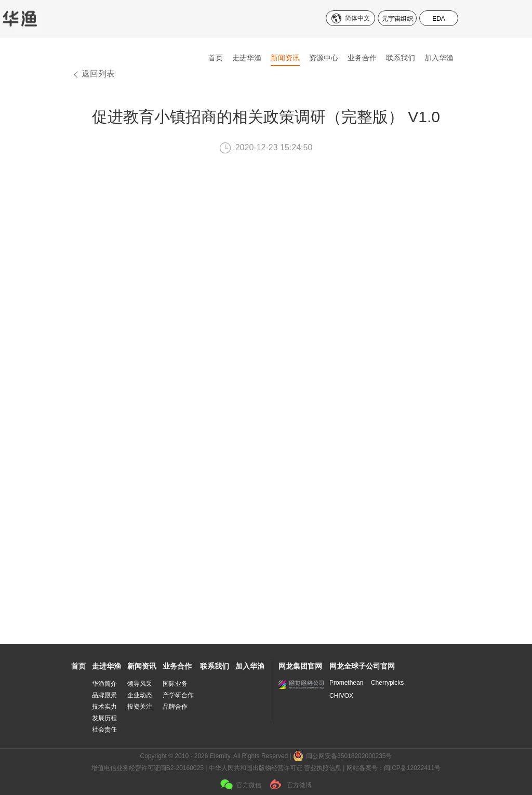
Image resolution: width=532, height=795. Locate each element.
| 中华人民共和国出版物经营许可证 (254, 768)
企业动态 (140, 695)
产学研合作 (178, 695)
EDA (439, 19)
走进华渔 (247, 58)
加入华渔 (439, 58)
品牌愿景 (104, 695)
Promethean (346, 683)
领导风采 (140, 684)
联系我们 (401, 58)
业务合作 (362, 58)
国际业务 (175, 684)
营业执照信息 (323, 768)
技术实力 (104, 707)
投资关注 (140, 707)
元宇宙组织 (397, 19)
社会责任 (104, 729)
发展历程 (104, 718)
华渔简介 (104, 684)
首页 (216, 58)
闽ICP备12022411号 (412, 768)
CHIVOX (341, 696)
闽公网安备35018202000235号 (349, 756)
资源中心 (324, 58)
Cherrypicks (387, 683)
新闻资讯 (285, 58)
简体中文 (357, 18)
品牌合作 (175, 707)
